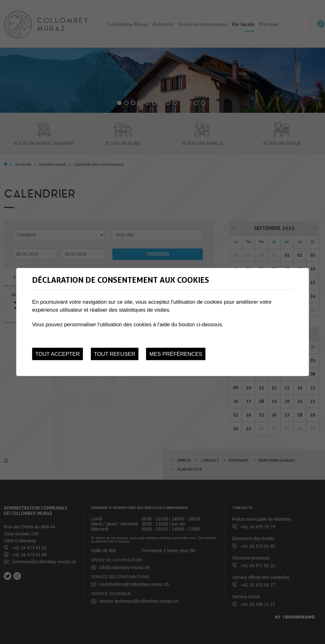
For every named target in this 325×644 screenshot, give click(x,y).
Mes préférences (176, 354)
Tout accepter (57, 354)
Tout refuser (115, 354)
